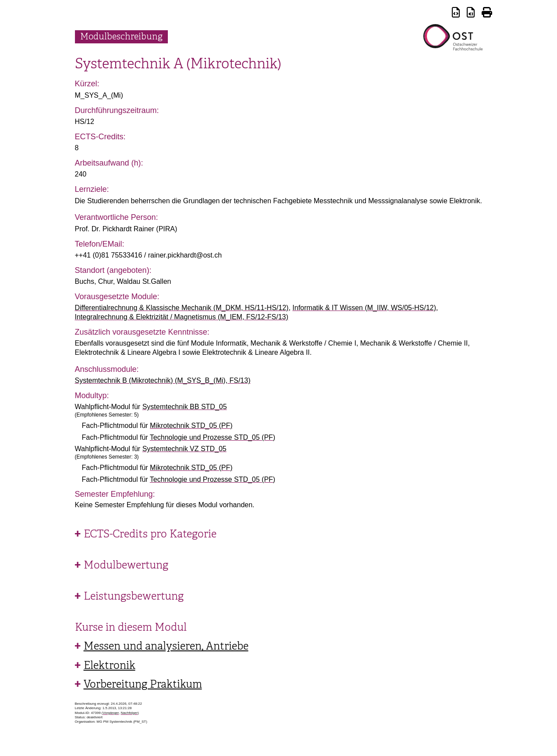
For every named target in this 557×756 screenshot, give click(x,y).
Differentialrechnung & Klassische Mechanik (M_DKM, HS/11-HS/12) (182, 308)
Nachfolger (129, 713)
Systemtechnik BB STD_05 (185, 407)
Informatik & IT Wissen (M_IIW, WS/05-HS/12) (364, 308)
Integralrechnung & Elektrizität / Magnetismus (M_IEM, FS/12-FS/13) (182, 317)
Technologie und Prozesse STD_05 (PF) (213, 437)
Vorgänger (111, 713)
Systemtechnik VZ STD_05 (184, 449)
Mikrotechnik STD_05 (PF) (191, 426)
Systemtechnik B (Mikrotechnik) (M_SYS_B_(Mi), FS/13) (163, 380)
